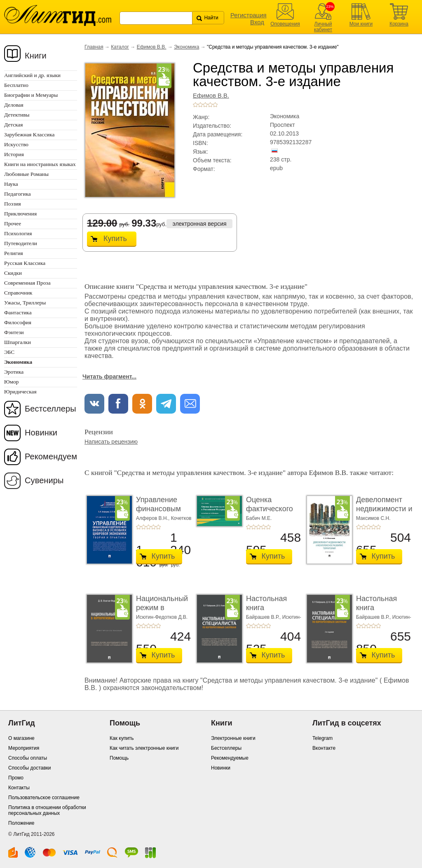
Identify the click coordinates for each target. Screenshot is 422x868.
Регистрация (249, 15)
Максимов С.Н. (373, 518)
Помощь (119, 758)
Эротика (14, 372)
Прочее (13, 223)
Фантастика (18, 312)
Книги (36, 56)
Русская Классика (25, 263)
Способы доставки (30, 768)
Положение (21, 823)
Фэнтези (14, 332)
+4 (210, 105)
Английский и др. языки (32, 75)
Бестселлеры (50, 409)
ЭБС (9, 352)
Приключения (20, 214)
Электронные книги (233, 738)
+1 (195, 105)
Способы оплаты (28, 758)
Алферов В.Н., (154, 518)
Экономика (186, 47)
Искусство (16, 144)
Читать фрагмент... (109, 377)
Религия (14, 253)
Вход (257, 22)
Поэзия (13, 204)
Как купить (122, 738)
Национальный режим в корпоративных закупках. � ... (162, 612)
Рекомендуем (51, 456)
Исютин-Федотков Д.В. (162, 617)
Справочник (18, 293)
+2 (200, 105)
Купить (115, 239)
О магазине (21, 738)
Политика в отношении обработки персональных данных (47, 810)
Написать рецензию (111, 442)
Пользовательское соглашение (44, 798)
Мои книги (361, 24)
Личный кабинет (323, 27)
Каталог (120, 47)
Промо (16, 778)
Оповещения (285, 24)
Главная (94, 47)
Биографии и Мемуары (31, 95)
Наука (11, 184)
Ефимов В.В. (152, 47)
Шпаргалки (18, 342)
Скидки (13, 273)
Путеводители (21, 243)
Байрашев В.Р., (264, 617)
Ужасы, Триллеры (25, 303)
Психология (18, 233)
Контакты (19, 788)
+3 (205, 105)
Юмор (11, 382)
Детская (13, 125)
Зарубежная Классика (29, 135)
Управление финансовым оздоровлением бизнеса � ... (163, 513)
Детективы (17, 115)
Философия (18, 322)
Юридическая (20, 392)
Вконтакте (324, 748)
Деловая (14, 105)
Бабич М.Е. (259, 518)
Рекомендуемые (230, 758)
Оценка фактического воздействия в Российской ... (271, 513)
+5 (215, 105)
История (14, 154)
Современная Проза (27, 283)
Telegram (322, 738)
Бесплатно (16, 85)
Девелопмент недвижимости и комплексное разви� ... (384, 513)
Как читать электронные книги (144, 748)
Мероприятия (24, 748)
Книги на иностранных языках (40, 164)
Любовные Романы (26, 174)
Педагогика (18, 194)
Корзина (399, 24)
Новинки (41, 433)
